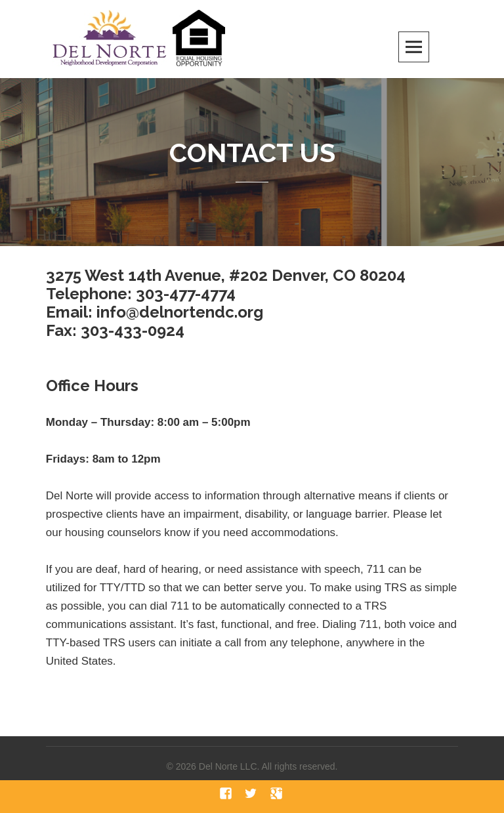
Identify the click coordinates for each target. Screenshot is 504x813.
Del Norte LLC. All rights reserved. (268, 766)
